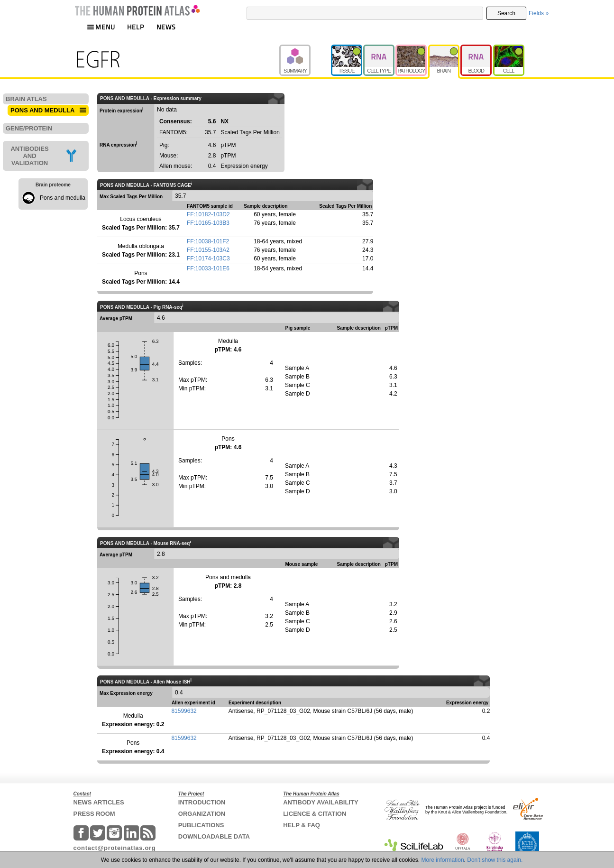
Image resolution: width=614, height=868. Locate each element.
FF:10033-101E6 (208, 268)
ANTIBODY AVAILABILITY (321, 802)
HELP (136, 27)
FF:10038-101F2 (208, 241)
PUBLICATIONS (201, 825)
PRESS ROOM (94, 814)
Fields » (539, 13)
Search (506, 13)
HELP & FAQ (302, 825)
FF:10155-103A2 (208, 250)
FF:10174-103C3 (208, 259)
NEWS (166, 27)
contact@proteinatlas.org (115, 848)
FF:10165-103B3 (208, 223)
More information (443, 860)
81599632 (184, 711)
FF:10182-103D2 (208, 214)
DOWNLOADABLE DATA (214, 836)
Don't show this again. (495, 860)
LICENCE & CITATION (315, 814)
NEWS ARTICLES (99, 802)
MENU (101, 27)
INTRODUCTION (202, 802)
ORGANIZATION (202, 814)
